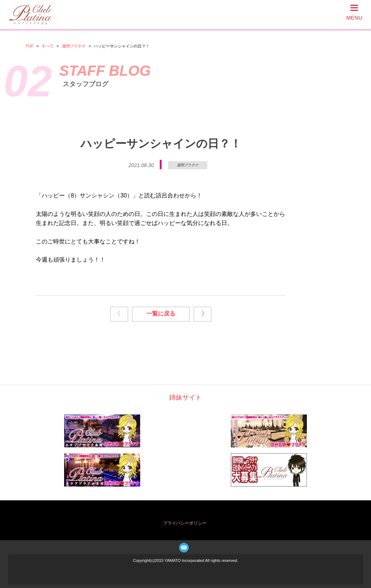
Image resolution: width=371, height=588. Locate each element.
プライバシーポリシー (185, 523)
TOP (29, 46)
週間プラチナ (74, 46)
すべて (48, 46)
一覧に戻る (161, 314)
